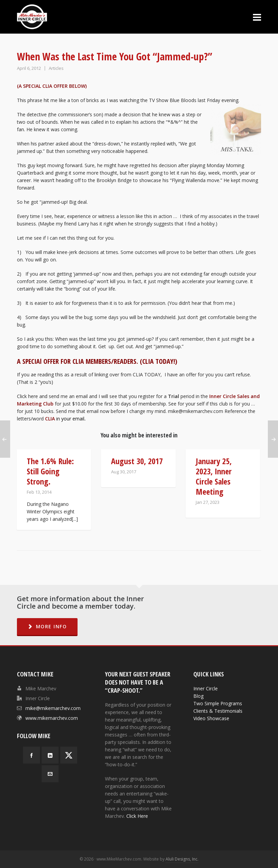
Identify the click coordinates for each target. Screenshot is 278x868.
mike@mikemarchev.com (196, 411)
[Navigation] (257, 17)
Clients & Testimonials (218, 711)
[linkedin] (50, 755)
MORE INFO (47, 626)
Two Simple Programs (218, 703)
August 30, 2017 (137, 461)
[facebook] (31, 755)
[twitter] (69, 755)
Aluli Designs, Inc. (182, 859)
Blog (198, 696)
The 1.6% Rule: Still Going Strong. (50, 471)
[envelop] (50, 774)
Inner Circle (206, 688)
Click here (28, 396)
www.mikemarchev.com (52, 718)
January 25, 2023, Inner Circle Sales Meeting (214, 476)
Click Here (137, 816)
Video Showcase (211, 718)
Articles (56, 68)
